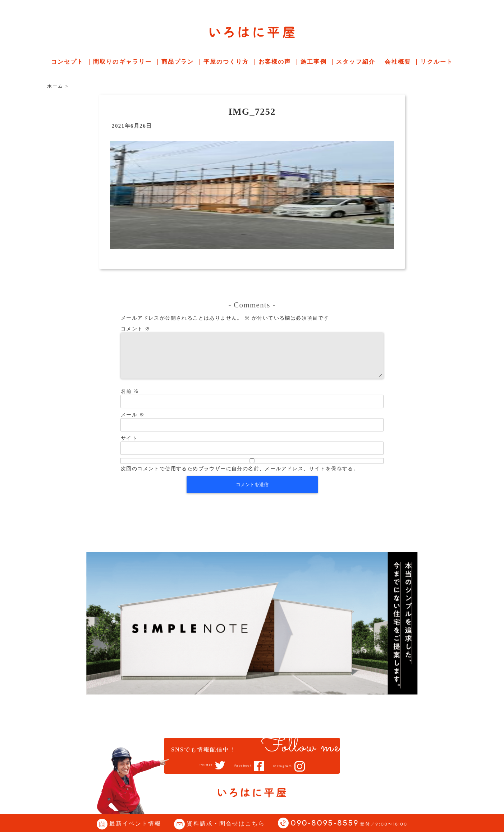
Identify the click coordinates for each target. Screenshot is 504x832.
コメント (136, 329)
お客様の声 (275, 62)
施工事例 (313, 62)
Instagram (291, 766)
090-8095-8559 (349, 824)
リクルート (437, 62)
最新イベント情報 (135, 824)
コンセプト (67, 62)
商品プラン (178, 62)
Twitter (196, 765)
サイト (129, 447)
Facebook (242, 766)
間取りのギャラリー (122, 62)
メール (133, 423)
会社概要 (398, 62)
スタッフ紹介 (356, 62)
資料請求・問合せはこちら (226, 824)
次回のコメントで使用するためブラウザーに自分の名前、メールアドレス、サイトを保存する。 (240, 477)
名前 (130, 400)
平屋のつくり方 (226, 62)
